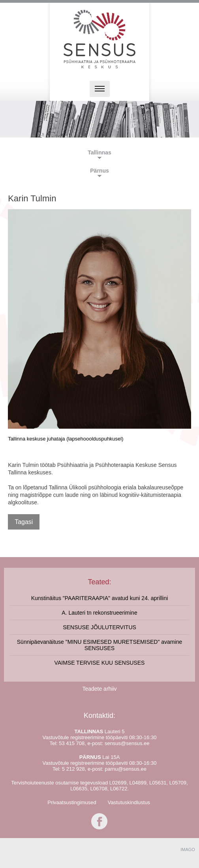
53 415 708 (72, 743)
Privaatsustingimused (72, 802)
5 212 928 (73, 769)
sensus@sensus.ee (127, 743)
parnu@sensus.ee (126, 769)
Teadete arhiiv (99, 689)
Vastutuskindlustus (129, 802)
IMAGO (188, 849)
